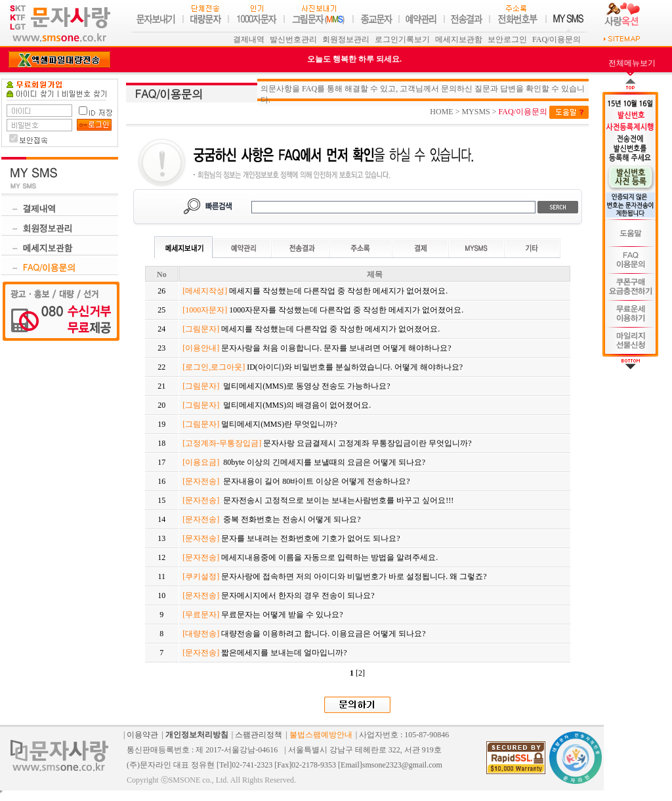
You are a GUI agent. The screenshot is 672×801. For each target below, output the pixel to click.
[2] (360, 673)
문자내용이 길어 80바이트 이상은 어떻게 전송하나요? (296, 481)
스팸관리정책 (259, 735)
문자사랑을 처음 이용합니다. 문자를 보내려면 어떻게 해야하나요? (317, 348)
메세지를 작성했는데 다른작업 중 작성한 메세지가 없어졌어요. (315, 291)
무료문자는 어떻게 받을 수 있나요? (262, 615)
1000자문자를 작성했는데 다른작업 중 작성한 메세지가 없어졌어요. (323, 310)
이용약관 (142, 735)
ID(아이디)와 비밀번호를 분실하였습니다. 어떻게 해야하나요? (323, 367)
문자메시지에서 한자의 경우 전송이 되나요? (278, 595)
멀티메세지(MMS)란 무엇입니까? (260, 424)
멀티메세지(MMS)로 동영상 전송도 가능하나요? (286, 386)
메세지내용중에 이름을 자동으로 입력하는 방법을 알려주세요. (310, 557)
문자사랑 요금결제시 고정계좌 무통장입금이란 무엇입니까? (327, 443)
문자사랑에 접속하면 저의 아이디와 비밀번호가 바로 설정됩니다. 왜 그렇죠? (334, 576)
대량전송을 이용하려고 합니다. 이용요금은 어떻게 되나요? (304, 634)
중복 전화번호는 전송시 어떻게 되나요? (271, 519)
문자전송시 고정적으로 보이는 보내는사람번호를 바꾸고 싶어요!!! (318, 500)
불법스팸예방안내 (321, 735)
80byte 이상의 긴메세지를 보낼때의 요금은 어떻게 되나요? (304, 462)
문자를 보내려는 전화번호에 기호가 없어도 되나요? (291, 538)
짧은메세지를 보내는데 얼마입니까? (264, 653)
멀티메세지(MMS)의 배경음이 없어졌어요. (277, 405)
